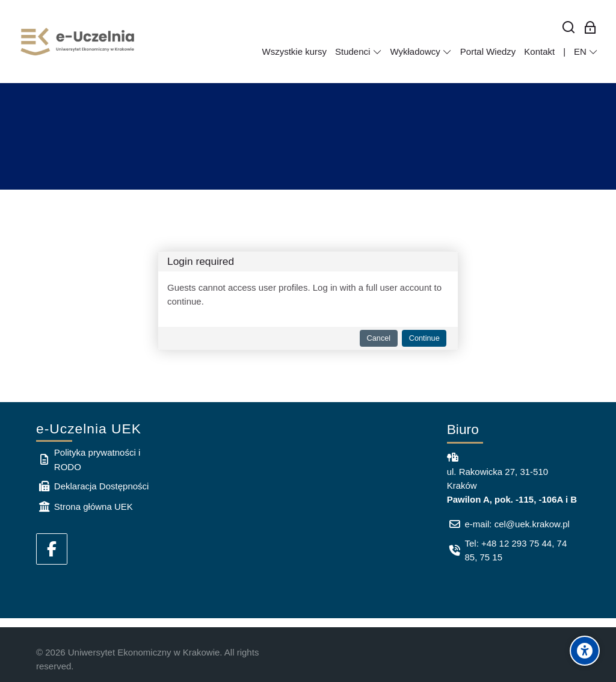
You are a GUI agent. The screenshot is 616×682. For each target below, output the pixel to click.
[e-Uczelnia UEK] (78, 42)
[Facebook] (52, 549)
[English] (586, 52)
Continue (424, 338)
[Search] (569, 28)
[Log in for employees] (590, 28)
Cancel (379, 338)
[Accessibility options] (585, 651)
